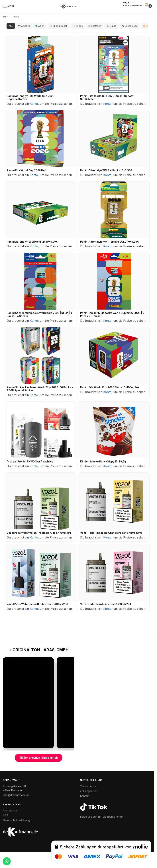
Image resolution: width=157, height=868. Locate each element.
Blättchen (95, 26)
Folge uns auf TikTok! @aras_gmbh (102, 817)
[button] (137, 4)
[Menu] (8, 6)
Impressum (10, 811)
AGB (6, 815)
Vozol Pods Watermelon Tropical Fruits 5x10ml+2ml (39, 533)
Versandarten (88, 786)
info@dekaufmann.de (16, 795)
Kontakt (85, 796)
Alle (11, 26)
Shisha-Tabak (59, 26)
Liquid (111, 26)
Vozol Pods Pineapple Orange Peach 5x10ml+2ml (111, 533)
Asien (40, 26)
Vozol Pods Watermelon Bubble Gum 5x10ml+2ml (37, 604)
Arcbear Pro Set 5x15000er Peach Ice (30, 462)
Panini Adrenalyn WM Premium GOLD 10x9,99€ (110, 242)
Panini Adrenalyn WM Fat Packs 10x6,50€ (106, 170)
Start (6, 17)
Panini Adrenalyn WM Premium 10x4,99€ (32, 242)
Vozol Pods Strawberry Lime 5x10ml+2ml (106, 604)
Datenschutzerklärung (16, 820)
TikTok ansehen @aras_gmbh (39, 758)
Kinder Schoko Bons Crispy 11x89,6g (103, 462)
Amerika (24, 26)
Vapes (78, 26)
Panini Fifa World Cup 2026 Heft (26, 170)
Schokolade (130, 26)
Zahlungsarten (89, 791)
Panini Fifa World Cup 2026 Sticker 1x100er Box (110, 387)
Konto (34, 104)
